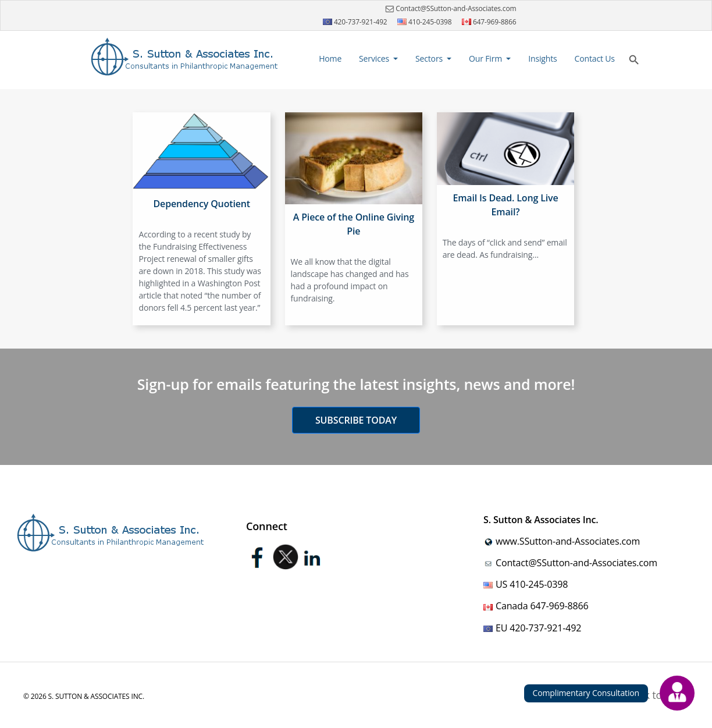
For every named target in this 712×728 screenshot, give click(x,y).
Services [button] (375, 58)
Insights (542, 58)
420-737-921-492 (355, 22)
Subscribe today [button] (356, 420)
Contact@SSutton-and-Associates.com (449, 9)
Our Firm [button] (487, 58)
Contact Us (595, 58)
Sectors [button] (430, 58)
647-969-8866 (489, 22)
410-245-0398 (425, 22)
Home (332, 58)
